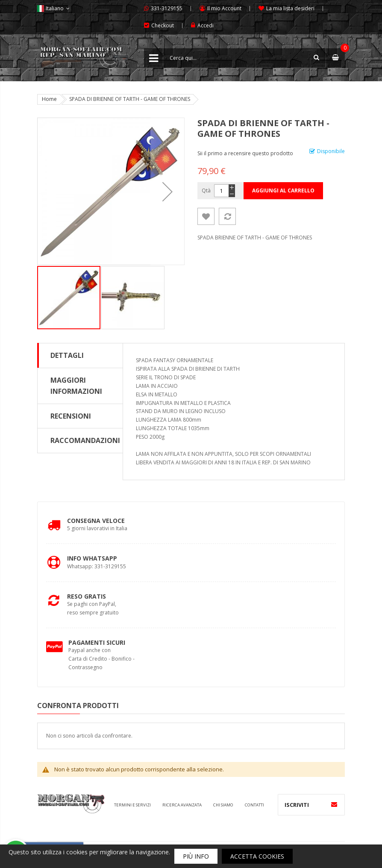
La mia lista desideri (290, 8)
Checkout (163, 25)
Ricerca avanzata (182, 805)
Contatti (254, 805)
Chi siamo (223, 805)
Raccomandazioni (85, 440)
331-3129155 (167, 8)
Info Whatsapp (92, 558)
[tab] (80, 355)
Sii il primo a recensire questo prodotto (245, 153)
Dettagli (67, 355)
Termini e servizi (132, 805)
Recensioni (71, 416)
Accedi (206, 25)
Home (49, 99)
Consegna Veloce (96, 521)
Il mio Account (224, 8)
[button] (167, 191)
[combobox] (244, 58)
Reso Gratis (87, 596)
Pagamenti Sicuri (97, 642)
